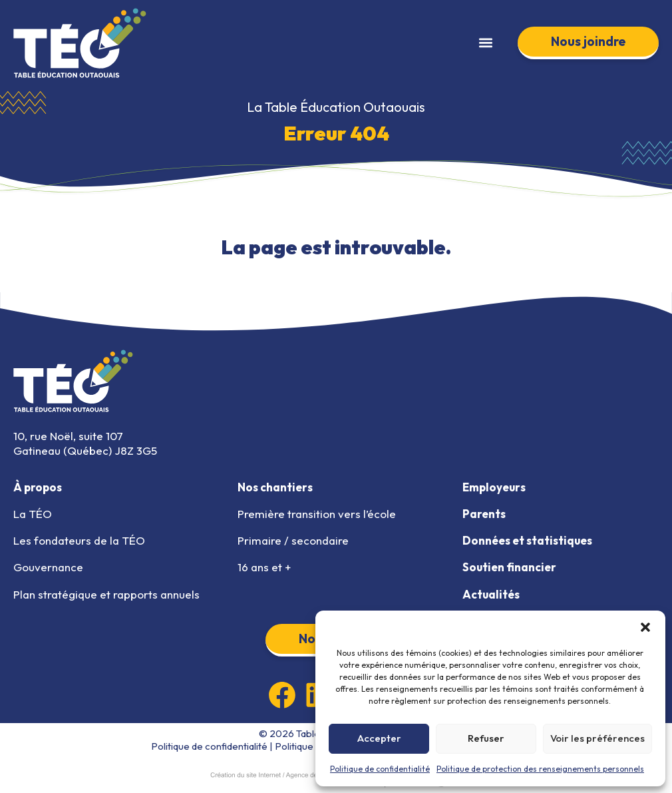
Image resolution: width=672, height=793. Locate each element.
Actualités (491, 594)
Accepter (379, 738)
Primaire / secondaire (293, 540)
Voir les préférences (597, 738)
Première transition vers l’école (317, 514)
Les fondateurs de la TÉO (79, 540)
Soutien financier (509, 567)
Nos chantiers (275, 487)
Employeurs (494, 487)
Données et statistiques (527, 540)
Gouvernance (48, 567)
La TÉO (33, 514)
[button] (645, 627)
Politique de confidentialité (380, 769)
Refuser (486, 738)
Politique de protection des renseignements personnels (540, 769)
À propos (38, 487)
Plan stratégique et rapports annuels (106, 594)
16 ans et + (264, 567)
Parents (484, 514)
